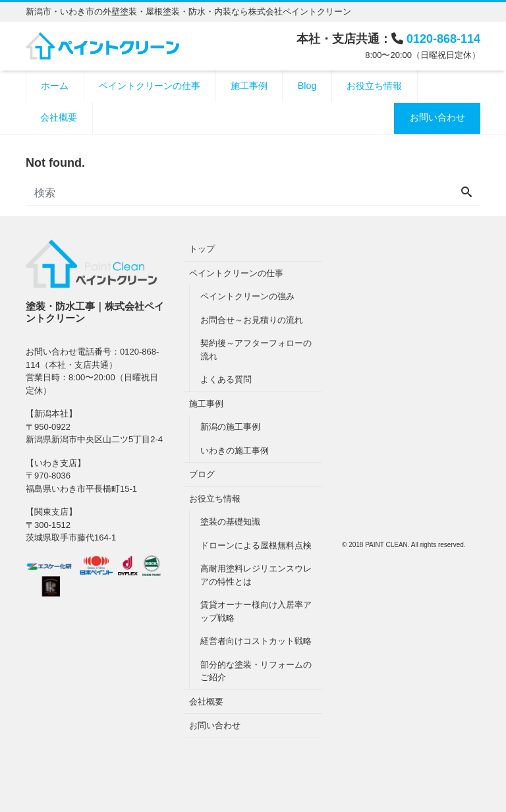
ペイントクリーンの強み (247, 296)
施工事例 (249, 86)
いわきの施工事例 (235, 450)
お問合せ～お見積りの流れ (252, 320)
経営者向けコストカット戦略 (256, 641)
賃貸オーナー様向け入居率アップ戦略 (256, 611)
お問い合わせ (437, 117)
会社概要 (59, 117)
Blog (307, 86)
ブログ (202, 474)
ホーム (55, 86)
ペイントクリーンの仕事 (150, 86)
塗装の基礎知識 (230, 522)
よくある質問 (226, 379)
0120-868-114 (443, 39)
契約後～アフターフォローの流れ (256, 350)
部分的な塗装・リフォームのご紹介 (256, 671)
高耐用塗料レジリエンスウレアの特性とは (256, 575)
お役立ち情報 (374, 86)
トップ (202, 249)
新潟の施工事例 (230, 427)
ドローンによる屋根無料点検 (256, 545)
